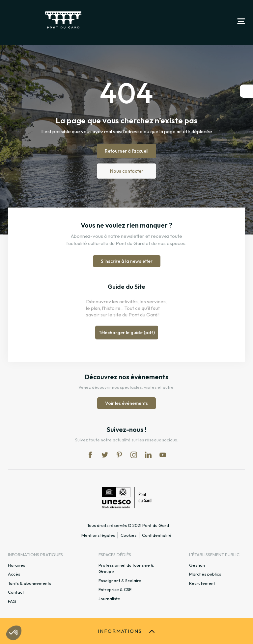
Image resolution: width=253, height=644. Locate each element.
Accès (14, 574)
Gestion (197, 565)
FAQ (12, 601)
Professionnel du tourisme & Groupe (126, 568)
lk (148, 455)
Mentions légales (98, 535)
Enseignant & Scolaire (120, 581)
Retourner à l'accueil (126, 151)
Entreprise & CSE (115, 589)
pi (119, 455)
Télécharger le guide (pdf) (127, 333)
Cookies (128, 535)
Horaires (16, 565)
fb (90, 455)
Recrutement (202, 583)
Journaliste (109, 599)
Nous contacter (127, 171)
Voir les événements (126, 403)
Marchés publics (205, 574)
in (134, 455)
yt (163, 455)
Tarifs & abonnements (29, 583)
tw (105, 455)
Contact (16, 592)
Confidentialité (157, 535)
